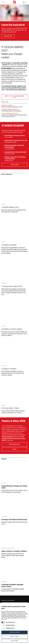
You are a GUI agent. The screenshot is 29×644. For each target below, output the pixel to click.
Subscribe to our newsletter (8, 600)
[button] (23, 2)
